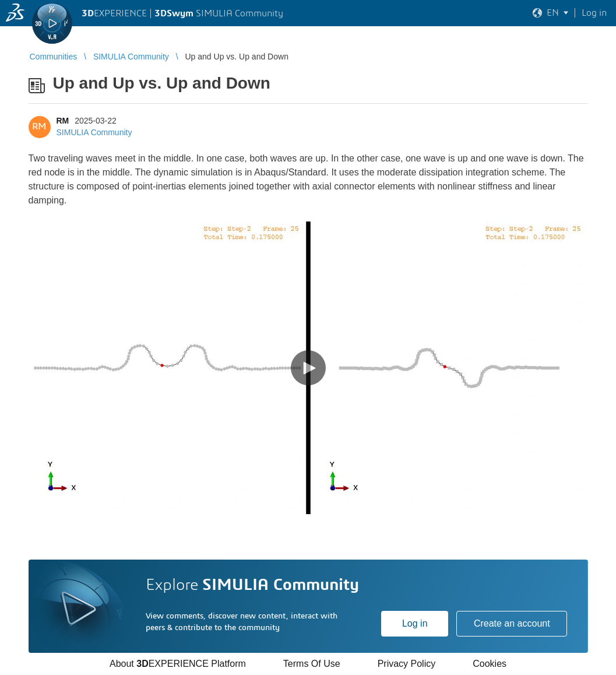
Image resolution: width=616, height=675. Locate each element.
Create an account (512, 623)
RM (63, 121)
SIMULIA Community (94, 132)
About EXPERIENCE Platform (178, 664)
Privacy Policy (407, 664)
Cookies (490, 664)
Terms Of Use (312, 664)
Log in (415, 623)
